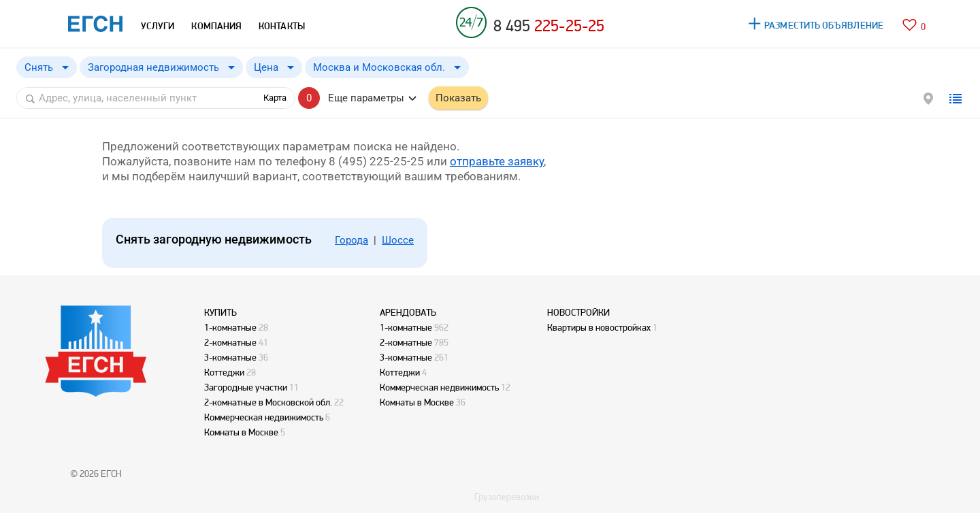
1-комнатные (230, 327)
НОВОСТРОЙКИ (578, 312)
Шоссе (398, 240)
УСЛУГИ (158, 26)
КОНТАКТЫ (282, 26)
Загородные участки (246, 387)
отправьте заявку (497, 161)
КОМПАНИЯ (216, 26)
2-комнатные (230, 342)
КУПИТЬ (220, 312)
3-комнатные (230, 357)
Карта (275, 98)
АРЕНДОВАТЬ (408, 312)
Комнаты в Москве (241, 432)
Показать (458, 98)
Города (352, 240)
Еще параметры (366, 98)
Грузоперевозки (507, 497)
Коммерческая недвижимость (264, 417)
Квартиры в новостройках (599, 327)
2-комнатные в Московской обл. (268, 402)
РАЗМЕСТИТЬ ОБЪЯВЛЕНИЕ (824, 25)
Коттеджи (224, 372)
